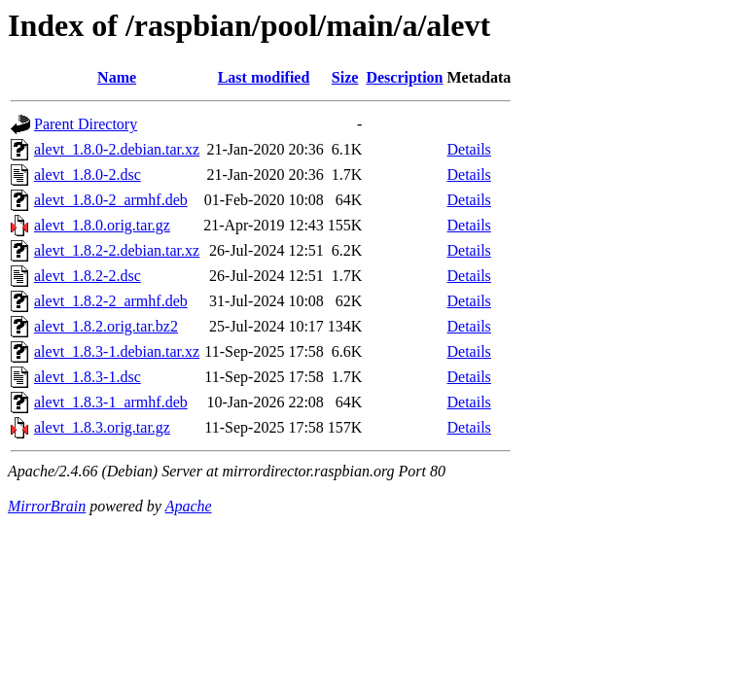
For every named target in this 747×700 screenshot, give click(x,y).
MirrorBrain (47, 506)
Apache (189, 506)
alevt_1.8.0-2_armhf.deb (111, 200)
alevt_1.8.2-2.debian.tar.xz (117, 250)
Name (117, 77)
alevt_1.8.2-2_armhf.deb (111, 301)
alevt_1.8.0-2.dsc (88, 175)
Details (469, 149)
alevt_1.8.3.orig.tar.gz (102, 427)
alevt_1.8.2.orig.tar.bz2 (106, 326)
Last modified (264, 77)
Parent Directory (86, 124)
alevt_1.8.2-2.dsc (88, 276)
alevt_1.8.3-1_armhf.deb (111, 402)
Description (404, 77)
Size (345, 77)
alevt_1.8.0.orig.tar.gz (102, 225)
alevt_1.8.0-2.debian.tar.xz (117, 149)
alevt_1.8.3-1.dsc (88, 377)
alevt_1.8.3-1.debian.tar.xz (117, 351)
